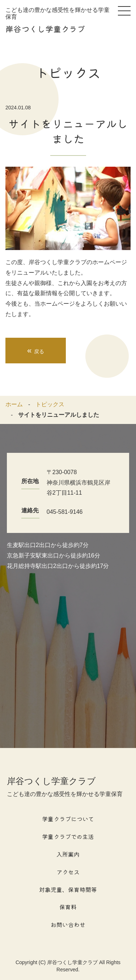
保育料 (68, 907)
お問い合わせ (68, 924)
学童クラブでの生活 (68, 836)
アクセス (68, 872)
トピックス (50, 404)
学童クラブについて (68, 819)
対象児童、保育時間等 (68, 889)
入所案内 (68, 854)
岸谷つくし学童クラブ (45, 29)
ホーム (14, 404)
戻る (36, 351)
